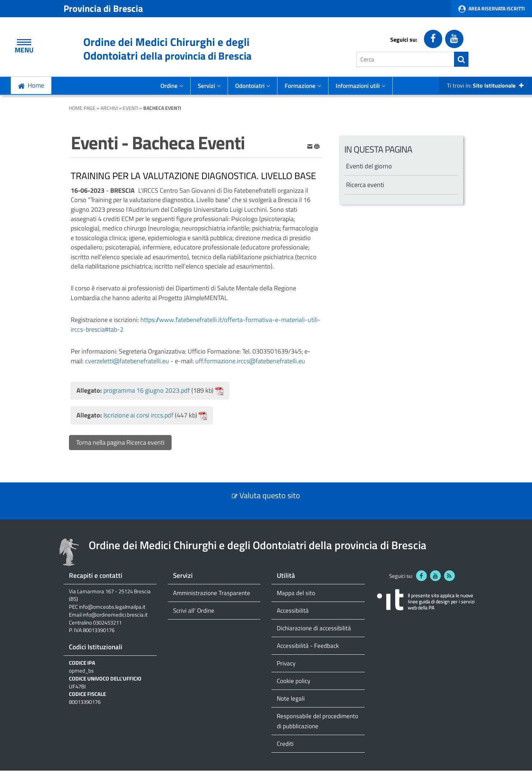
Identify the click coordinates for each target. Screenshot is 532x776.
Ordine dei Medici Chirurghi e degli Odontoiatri (167, 49)
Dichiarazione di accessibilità (314, 628)
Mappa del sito (296, 593)
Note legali (291, 698)
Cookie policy (293, 681)
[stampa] (317, 146)
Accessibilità (293, 610)
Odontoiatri (253, 86)
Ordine (172, 86)
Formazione (303, 86)
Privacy (286, 663)
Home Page (82, 108)
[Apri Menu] (24, 42)
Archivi (109, 108)
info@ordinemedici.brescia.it (115, 615)
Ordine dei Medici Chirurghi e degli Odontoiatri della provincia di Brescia (258, 545)
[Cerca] (405, 59)
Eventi (130, 108)
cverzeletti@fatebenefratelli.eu (127, 361)
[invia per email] (311, 146)
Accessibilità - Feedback (308, 646)
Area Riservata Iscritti (497, 8)
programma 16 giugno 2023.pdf (147, 390)
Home (36, 85)
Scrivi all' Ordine (194, 610)
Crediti (285, 744)
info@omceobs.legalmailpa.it (112, 607)
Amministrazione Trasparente (212, 593)
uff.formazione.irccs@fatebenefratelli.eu (250, 361)
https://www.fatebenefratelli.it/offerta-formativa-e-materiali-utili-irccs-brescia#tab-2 (196, 324)
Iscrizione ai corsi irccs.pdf (138, 415)
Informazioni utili (360, 86)
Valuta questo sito (270, 495)
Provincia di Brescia (103, 8)
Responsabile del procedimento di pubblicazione (318, 721)
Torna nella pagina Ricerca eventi (120, 442)
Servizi (209, 86)
